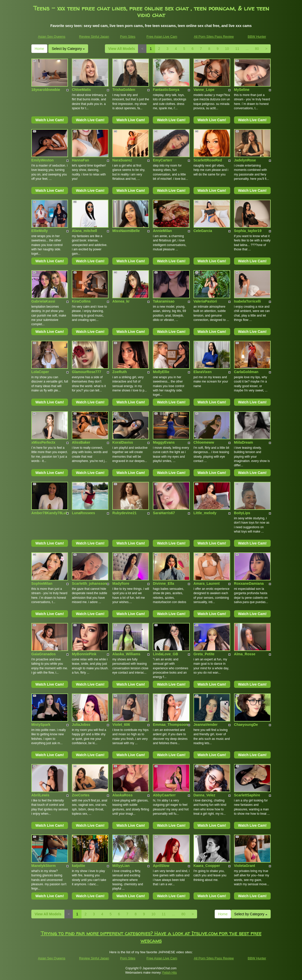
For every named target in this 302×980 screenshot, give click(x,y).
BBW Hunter (257, 37)
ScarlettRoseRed (208, 160)
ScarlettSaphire (247, 795)
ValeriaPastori (205, 301)
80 (257, 49)
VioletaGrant (245, 866)
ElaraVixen (203, 372)
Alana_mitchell (84, 231)
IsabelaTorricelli (248, 301)
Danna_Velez (204, 795)
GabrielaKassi (43, 301)
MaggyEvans (164, 442)
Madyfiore (121, 583)
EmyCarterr (162, 160)
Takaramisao (164, 301)
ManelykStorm (44, 866)
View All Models (122, 49)
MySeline (242, 90)
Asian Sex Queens (52, 37)
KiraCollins (81, 301)
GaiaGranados (44, 654)
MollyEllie (161, 372)
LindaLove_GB (165, 654)
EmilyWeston (43, 160)
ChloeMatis (81, 90)
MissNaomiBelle (126, 231)
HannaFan (80, 160)
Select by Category (68, 49)
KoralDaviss (123, 442)
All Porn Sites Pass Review (214, 37)
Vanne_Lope (204, 90)
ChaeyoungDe (246, 725)
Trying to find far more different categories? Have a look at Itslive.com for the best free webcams (151, 937)
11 (237, 49)
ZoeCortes (81, 795)
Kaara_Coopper (207, 866)
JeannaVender (206, 725)
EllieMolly (40, 231)
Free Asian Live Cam (162, 37)
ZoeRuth (120, 372)
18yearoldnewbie (46, 90)
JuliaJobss (81, 725)
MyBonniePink (84, 654)
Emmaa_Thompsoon (170, 725)
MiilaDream (244, 442)
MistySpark (41, 725)
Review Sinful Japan (94, 37)
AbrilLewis (40, 795)
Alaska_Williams (126, 654)
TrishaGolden (124, 90)
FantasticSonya (166, 90)
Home (39, 49)
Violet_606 (121, 725)
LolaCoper (40, 372)
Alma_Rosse (245, 654)
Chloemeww (204, 442)
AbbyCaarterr (164, 795)
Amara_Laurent (207, 583)
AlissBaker (81, 442)
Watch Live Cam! (50, 120)
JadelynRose (245, 160)
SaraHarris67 (164, 513)
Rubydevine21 (124, 513)
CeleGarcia (203, 231)
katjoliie (78, 866)
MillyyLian (121, 866)
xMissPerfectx (43, 442)
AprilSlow (161, 866)
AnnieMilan (162, 231)
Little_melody (205, 513)
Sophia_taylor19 (248, 231)
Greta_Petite (204, 654)
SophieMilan (42, 583)
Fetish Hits (170, 973)
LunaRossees (83, 513)
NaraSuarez (122, 160)
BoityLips (242, 513)
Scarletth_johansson (89, 583)
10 (227, 49)
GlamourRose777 (86, 372)
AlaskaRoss (122, 795)
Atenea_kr (121, 301)
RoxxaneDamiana (249, 583)
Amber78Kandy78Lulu (50, 513)
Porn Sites (128, 37)
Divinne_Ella (163, 583)
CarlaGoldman (246, 372)
